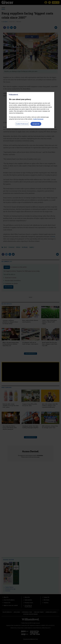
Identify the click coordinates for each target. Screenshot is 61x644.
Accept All (36, 124)
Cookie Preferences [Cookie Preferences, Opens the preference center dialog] (22, 124)
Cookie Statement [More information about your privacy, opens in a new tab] (38, 119)
